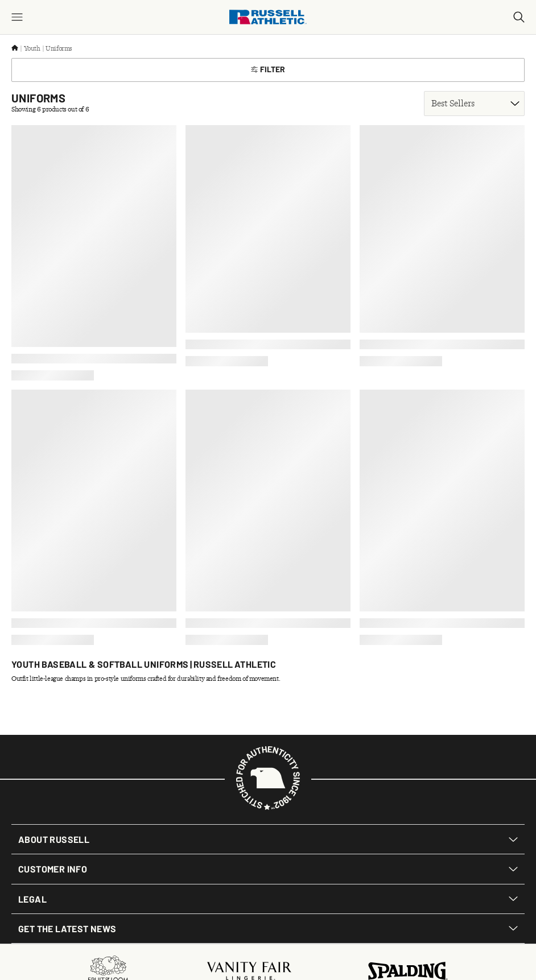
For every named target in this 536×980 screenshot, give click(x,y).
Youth (32, 48)
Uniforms (59, 48)
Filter (268, 69)
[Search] (519, 17)
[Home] (15, 48)
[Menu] (17, 17)
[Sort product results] (474, 104)
